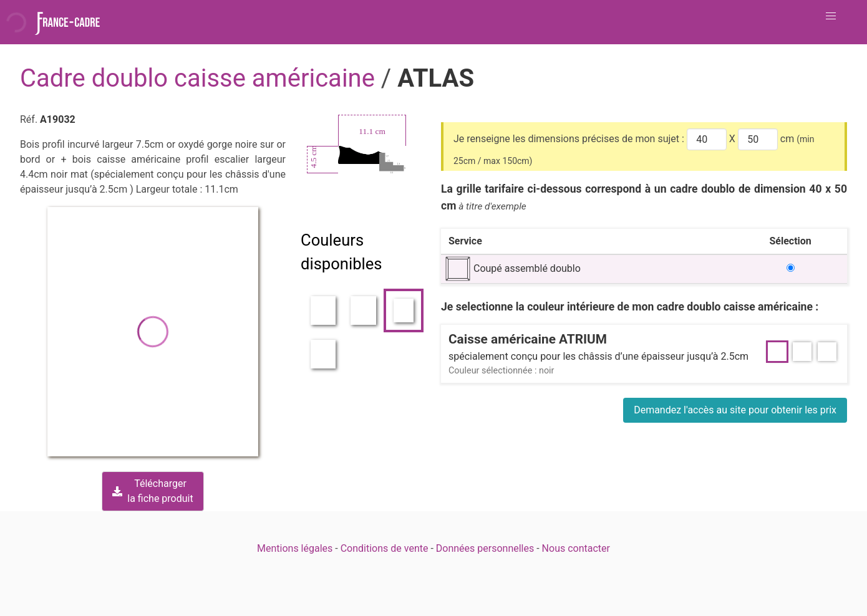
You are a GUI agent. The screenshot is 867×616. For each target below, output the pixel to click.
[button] (831, 16)
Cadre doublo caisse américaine (201, 78)
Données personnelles (485, 548)
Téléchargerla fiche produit (153, 491)
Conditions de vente (385, 548)
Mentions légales (295, 548)
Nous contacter (576, 548)
